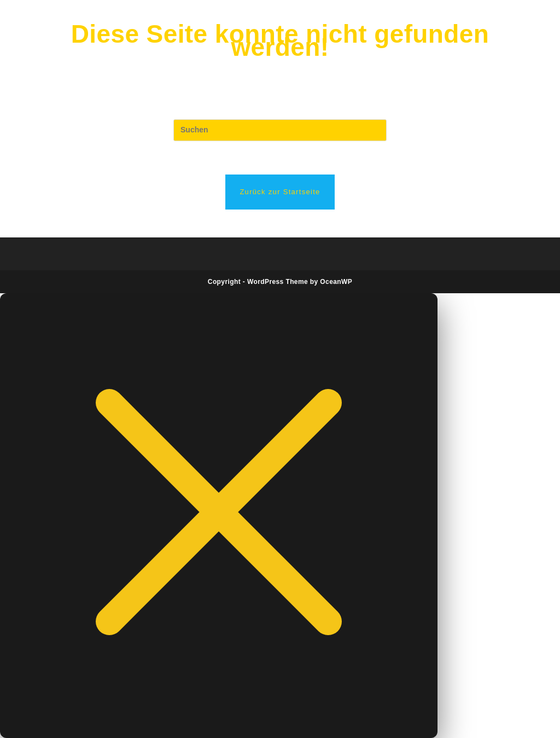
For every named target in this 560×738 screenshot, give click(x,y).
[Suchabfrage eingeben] (280, 130)
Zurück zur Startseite (280, 192)
